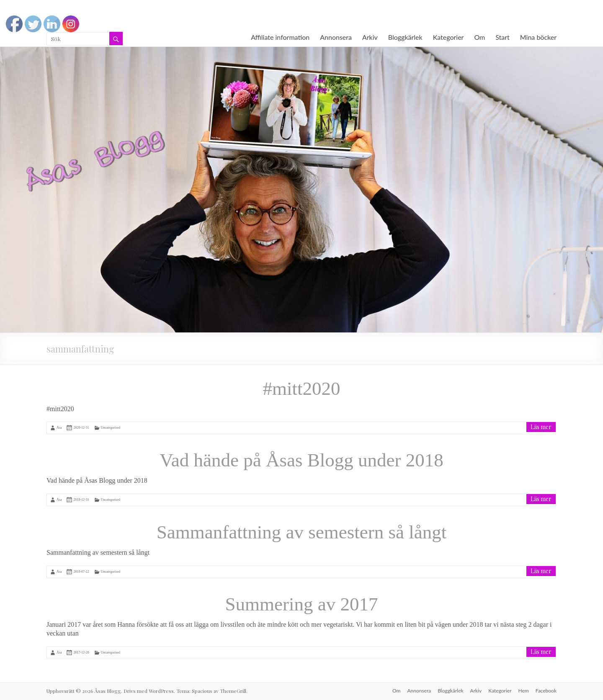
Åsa (59, 428)
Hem (524, 691)
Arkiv (370, 37)
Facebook (546, 691)
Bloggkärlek (405, 37)
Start (502, 37)
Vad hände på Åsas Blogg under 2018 (301, 460)
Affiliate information (280, 37)
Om (479, 37)
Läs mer (541, 427)
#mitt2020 (301, 389)
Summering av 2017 (302, 604)
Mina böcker (538, 37)
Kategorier (448, 37)
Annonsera (336, 37)
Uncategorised (111, 428)
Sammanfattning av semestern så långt (301, 532)
